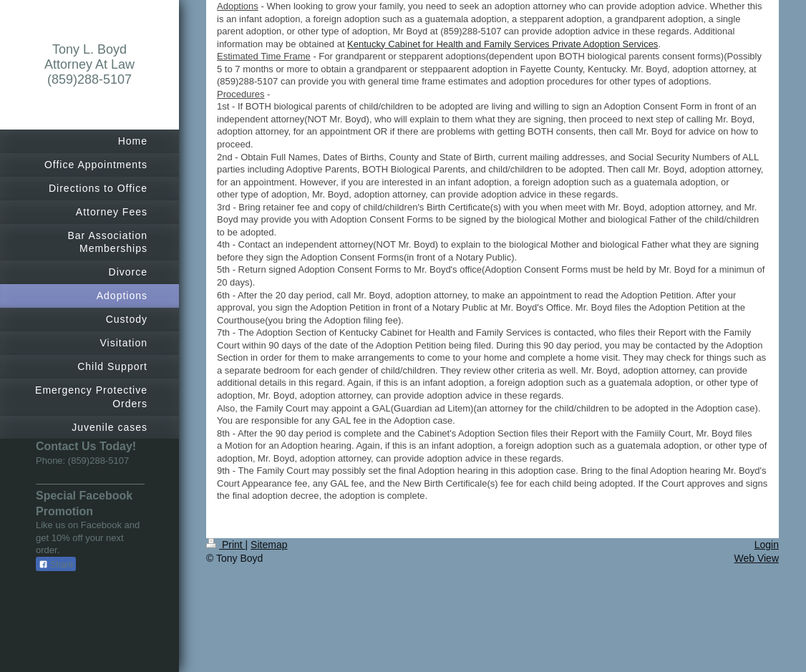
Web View (756, 558)
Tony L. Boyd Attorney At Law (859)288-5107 (89, 64)
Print (226, 545)
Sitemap (269, 545)
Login (767, 545)
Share (56, 565)
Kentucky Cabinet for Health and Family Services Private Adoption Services (502, 44)
